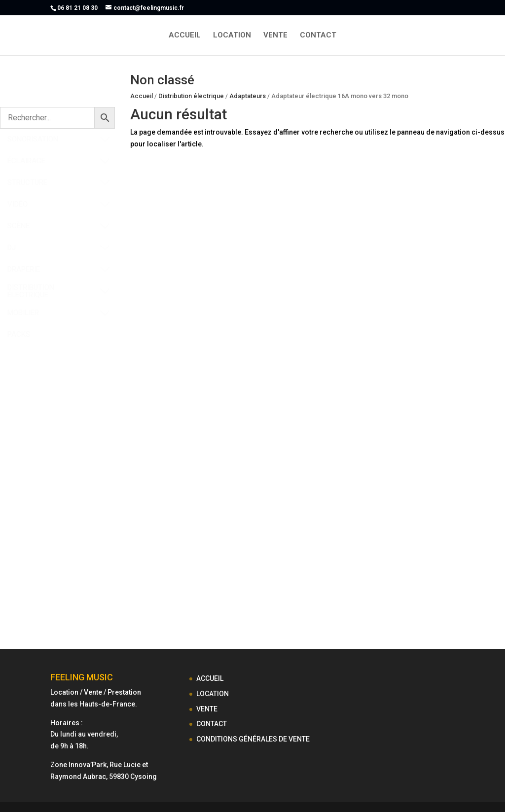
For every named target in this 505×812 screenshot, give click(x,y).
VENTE (275, 35)
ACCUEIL (185, 35)
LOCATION (232, 35)
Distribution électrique (191, 96)
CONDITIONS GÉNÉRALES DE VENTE (253, 739)
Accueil (142, 96)
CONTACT (318, 35)
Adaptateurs (248, 96)
